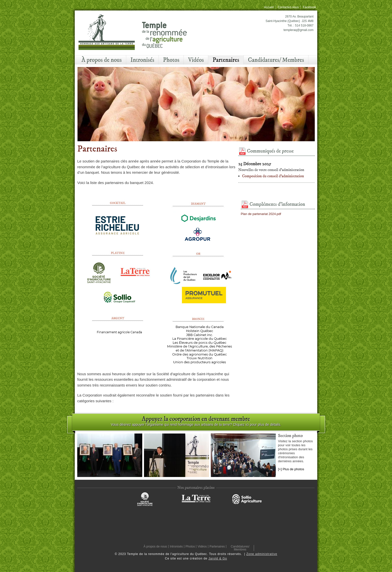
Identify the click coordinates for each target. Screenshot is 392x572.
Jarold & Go (218, 558)
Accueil (269, 7)
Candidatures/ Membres (276, 60)
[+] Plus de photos (291, 469)
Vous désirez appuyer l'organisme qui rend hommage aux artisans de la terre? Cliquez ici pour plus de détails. (196, 424)
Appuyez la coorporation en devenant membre (196, 419)
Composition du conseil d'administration (273, 176)
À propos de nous (102, 60)
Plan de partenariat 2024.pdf (261, 214)
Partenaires (226, 60)
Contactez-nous (288, 7)
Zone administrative (262, 554)
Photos (171, 60)
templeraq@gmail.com (298, 30)
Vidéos (196, 60)
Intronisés (142, 60)
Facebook (309, 7)
